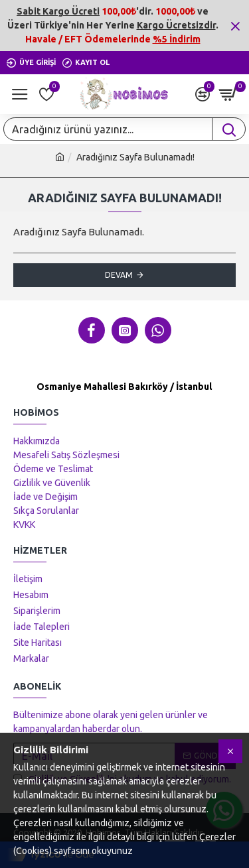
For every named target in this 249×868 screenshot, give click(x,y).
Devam (119, 275)
